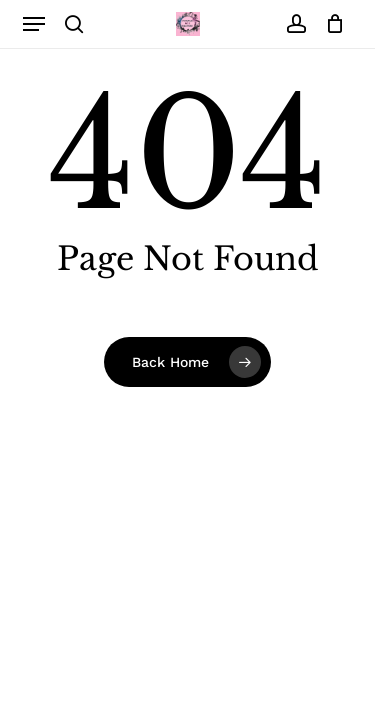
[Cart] (330, 24)
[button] (34, 24)
